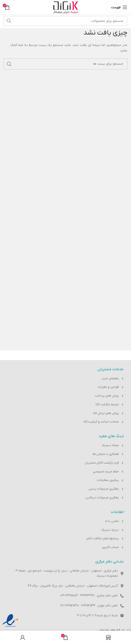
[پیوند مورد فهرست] (65, 379)
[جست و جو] (65, 21)
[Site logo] (66, 7)
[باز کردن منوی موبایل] (119, 7)
